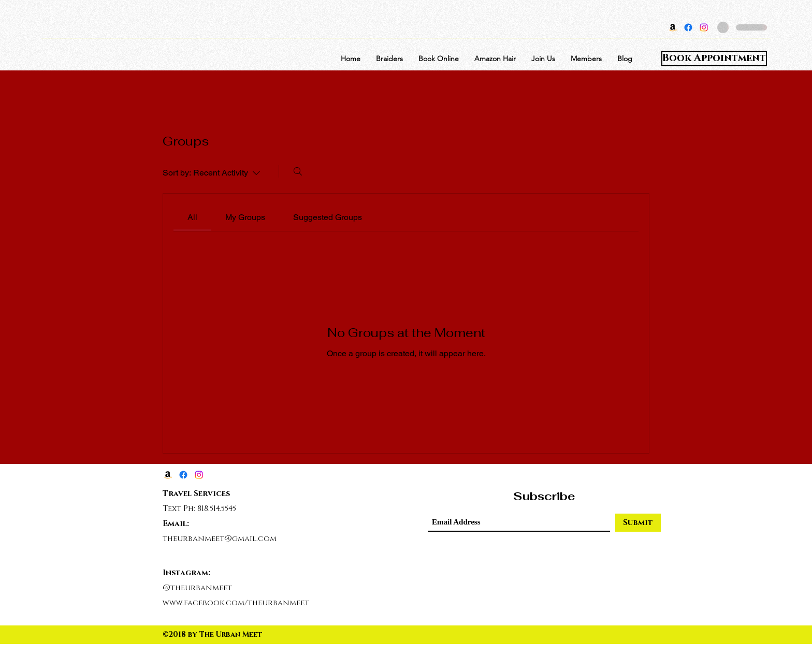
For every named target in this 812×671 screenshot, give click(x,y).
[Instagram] (704, 27)
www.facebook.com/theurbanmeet (236, 603)
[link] (192, 217)
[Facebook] (688, 27)
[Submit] (638, 523)
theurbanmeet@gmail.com (220, 539)
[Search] (298, 171)
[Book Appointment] (714, 59)
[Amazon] (673, 27)
